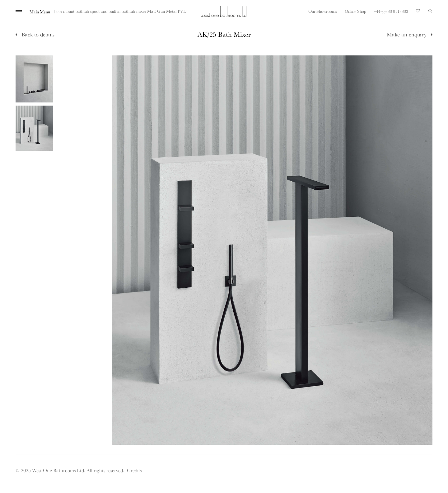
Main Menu (40, 12)
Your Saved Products (418, 12)
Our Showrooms (323, 11)
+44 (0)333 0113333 (391, 11)
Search (430, 11)
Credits (134, 470)
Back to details (38, 34)
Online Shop (355, 11)
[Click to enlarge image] (34, 79)
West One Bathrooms (224, 12)
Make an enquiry (407, 34)
